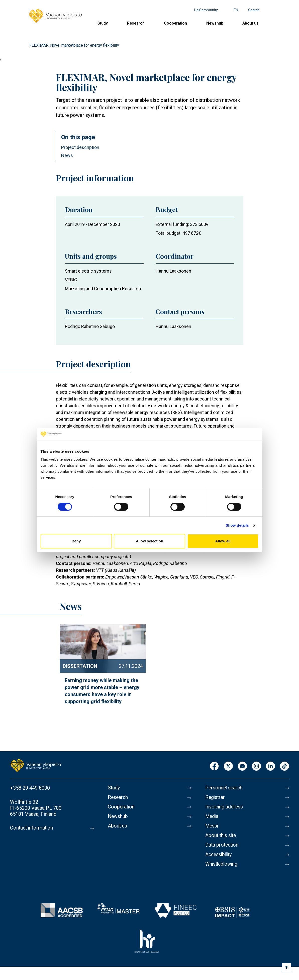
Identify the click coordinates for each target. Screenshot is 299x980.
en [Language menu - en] (236, 10)
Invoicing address (225, 807)
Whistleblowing (222, 864)
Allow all (223, 541)
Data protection (223, 845)
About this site (221, 836)
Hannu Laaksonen (173, 271)
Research (136, 23)
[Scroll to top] (286, 967)
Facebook (214, 766)
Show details (237, 525)
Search (254, 10)
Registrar (215, 797)
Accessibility (219, 855)
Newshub (215, 23)
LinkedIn (270, 766)
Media (212, 816)
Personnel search (224, 788)
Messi (212, 826)
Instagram (256, 766)
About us (251, 23)
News (67, 155)
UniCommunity (206, 10)
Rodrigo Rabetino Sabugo (90, 326)
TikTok (284, 766)
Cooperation (175, 23)
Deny (76, 541)
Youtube (242, 766)
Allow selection (149, 541)
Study (103, 23)
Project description (80, 147)
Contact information (32, 828)
